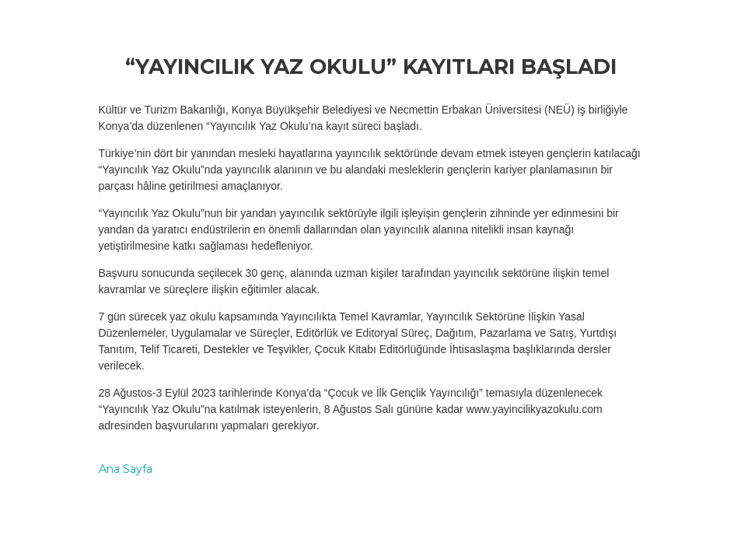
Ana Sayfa (126, 469)
